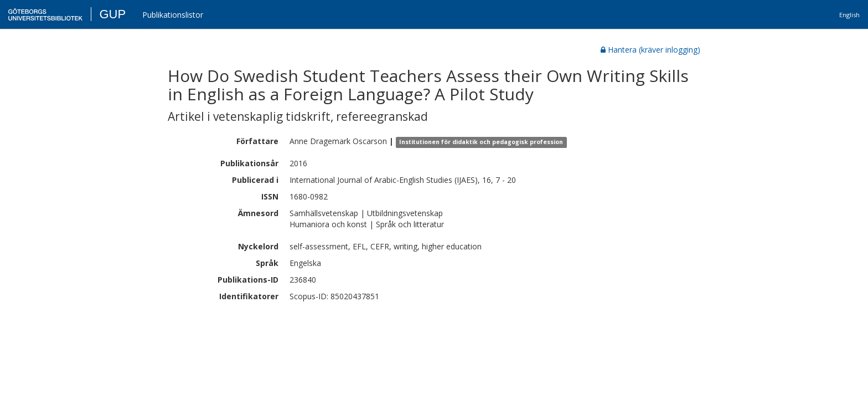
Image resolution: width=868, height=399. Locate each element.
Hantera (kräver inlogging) (650, 50)
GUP (112, 14)
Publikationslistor (173, 15)
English (849, 15)
